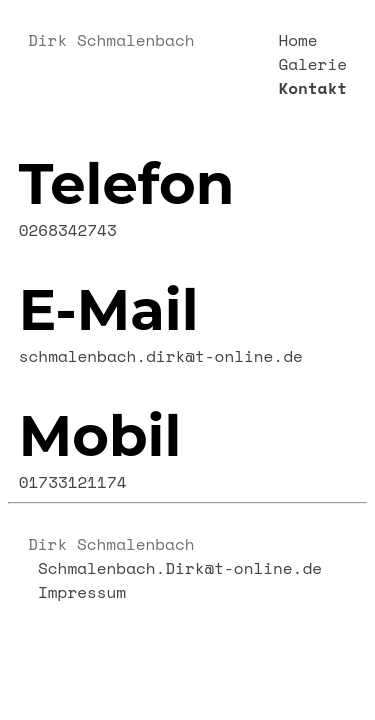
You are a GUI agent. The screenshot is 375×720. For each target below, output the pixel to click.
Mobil (100, 436)
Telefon (127, 184)
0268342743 (68, 230)
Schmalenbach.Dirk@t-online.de (180, 568)
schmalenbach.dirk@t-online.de (161, 356)
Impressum (82, 592)
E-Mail (109, 310)
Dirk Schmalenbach (111, 40)
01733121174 (73, 482)
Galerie (312, 64)
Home (297, 40)
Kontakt (312, 88)
